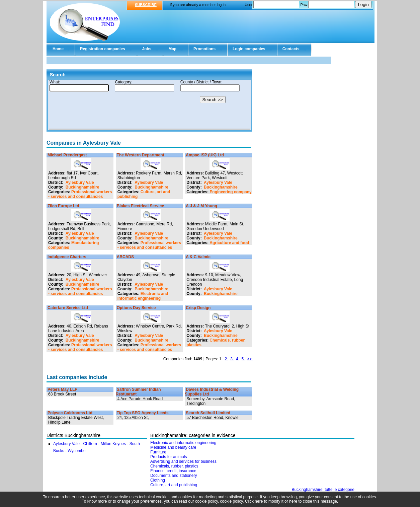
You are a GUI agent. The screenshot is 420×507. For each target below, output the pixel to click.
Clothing (158, 480)
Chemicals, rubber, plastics (174, 466)
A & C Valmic (198, 257)
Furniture (158, 452)
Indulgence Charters (67, 257)
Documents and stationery (174, 476)
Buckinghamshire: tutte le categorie (323, 490)
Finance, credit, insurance (173, 471)
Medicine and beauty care (173, 447)
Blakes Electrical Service (140, 206)
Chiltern (90, 444)
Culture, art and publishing (174, 485)
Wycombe (76, 451)
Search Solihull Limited (208, 413)
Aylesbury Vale (80, 183)
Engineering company (230, 192)
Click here (254, 501)
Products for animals (169, 457)
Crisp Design (198, 308)
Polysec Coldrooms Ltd (70, 413)
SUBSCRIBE (146, 5)
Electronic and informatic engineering (143, 296)
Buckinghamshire (82, 187)
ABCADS (125, 257)
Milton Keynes (113, 444)
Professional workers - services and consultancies (80, 194)
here (293, 501)
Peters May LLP (62, 389)
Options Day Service (136, 308)
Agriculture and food (229, 243)
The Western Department (141, 155)
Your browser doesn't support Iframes (149, 105)
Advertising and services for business (183, 461)
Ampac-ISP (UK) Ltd (205, 155)
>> (250, 359)
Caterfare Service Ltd (68, 308)
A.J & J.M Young (201, 206)
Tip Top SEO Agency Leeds (143, 413)
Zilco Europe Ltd (63, 206)
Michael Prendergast (67, 155)
